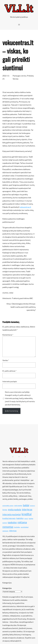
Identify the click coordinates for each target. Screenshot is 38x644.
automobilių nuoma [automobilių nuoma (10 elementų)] (8, 506)
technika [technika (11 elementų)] (17, 527)
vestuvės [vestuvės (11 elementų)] (5, 531)
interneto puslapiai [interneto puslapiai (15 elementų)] (12, 514)
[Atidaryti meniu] (19, 25)
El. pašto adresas (9, 371)
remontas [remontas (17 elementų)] (8, 527)
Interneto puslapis (10, 381)
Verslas (16, 79)
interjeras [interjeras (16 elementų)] (27, 509)
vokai (11, 293)
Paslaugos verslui (20, 76)
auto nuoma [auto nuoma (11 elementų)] (18, 505)
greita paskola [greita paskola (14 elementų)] (15, 509)
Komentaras (8, 335)
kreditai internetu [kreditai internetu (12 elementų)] (9, 518)
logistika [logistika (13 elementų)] (20, 518)
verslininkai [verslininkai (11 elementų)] (25, 527)
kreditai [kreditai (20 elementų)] (27, 514)
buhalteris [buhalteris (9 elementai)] (32, 506)
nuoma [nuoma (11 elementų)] (31, 518)
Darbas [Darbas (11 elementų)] (5, 510)
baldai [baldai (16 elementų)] (26, 505)
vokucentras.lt (25, 207)
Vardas (6, 360)
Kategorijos (7, 588)
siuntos (5, 293)
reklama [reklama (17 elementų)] (22, 522)
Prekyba (30, 76)
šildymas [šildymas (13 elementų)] (13, 531)
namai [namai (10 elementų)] (26, 519)
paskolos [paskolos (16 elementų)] (12, 522)
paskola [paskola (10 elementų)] (5, 523)
